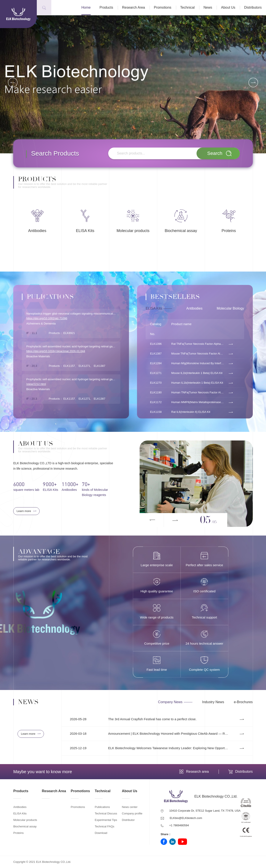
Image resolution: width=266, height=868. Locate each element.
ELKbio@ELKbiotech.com (186, 818)
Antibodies (20, 807)
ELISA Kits (20, 813)
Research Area (134, 7)
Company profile (132, 813)
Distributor (128, 820)
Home (86, 7)
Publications (102, 807)
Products (106, 7)
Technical (188, 7)
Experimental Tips (106, 820)
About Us (228, 7)
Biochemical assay (25, 826)
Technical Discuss (106, 813)
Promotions (163, 7)
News (208, 7)
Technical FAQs (105, 826)
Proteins (18, 833)
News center (130, 807)
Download (101, 833)
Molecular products (25, 820)
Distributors (253, 7)
